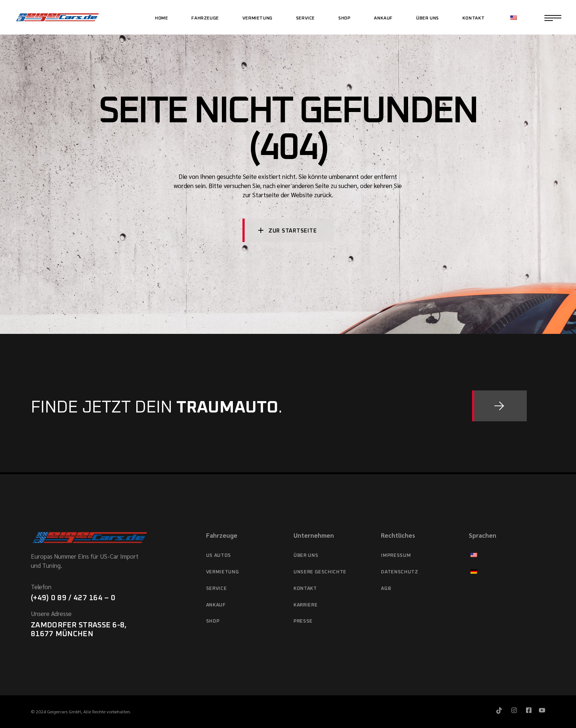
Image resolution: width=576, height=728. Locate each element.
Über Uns (306, 556)
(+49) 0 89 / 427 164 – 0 (73, 598)
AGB (386, 589)
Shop (213, 621)
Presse (303, 621)
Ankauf (216, 605)
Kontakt (305, 589)
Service (217, 589)
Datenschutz (399, 572)
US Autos (219, 556)
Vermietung (223, 572)
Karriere (305, 605)
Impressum (396, 556)
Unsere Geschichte (320, 572)
